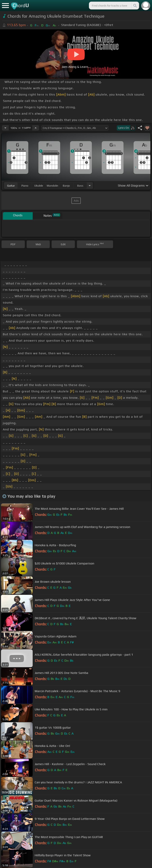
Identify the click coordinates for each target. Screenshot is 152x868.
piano (25, 186)
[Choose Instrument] (90, 185)
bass (80, 186)
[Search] (135, 6)
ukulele (39, 186)
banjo (66, 186)
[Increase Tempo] (36, 128)
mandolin (52, 186)
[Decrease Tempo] (5, 128)
